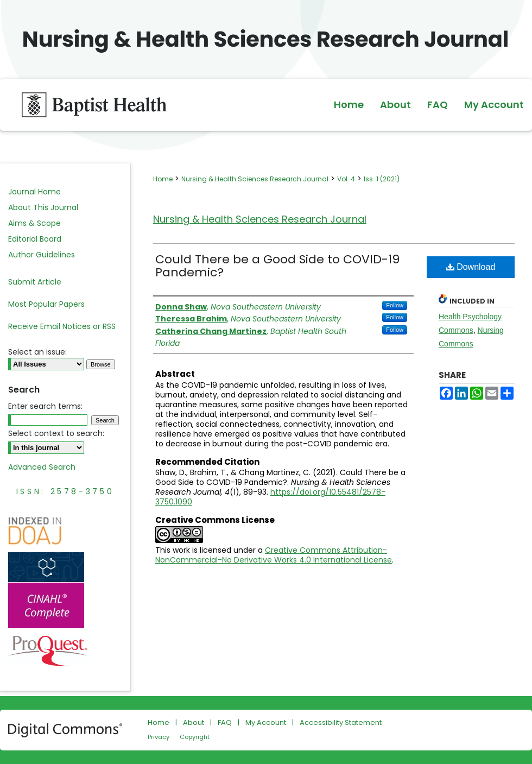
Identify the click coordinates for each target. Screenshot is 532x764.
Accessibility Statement (341, 722)
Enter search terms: (45, 406)
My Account (266, 722)
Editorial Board (35, 239)
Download (471, 267)
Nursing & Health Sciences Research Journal (255, 179)
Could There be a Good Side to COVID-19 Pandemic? (277, 266)
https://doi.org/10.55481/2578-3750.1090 (270, 497)
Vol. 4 (346, 179)
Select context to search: (56, 433)
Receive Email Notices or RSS (62, 326)
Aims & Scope (34, 223)
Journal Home (34, 192)
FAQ (225, 722)
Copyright (195, 737)
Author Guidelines (42, 255)
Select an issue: (37, 352)
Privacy (159, 737)
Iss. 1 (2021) (382, 179)
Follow (395, 305)
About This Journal (43, 207)
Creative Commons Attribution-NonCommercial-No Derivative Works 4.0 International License (274, 555)
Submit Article (35, 282)
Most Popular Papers (46, 304)
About (194, 722)
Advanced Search (42, 467)
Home (163, 179)
